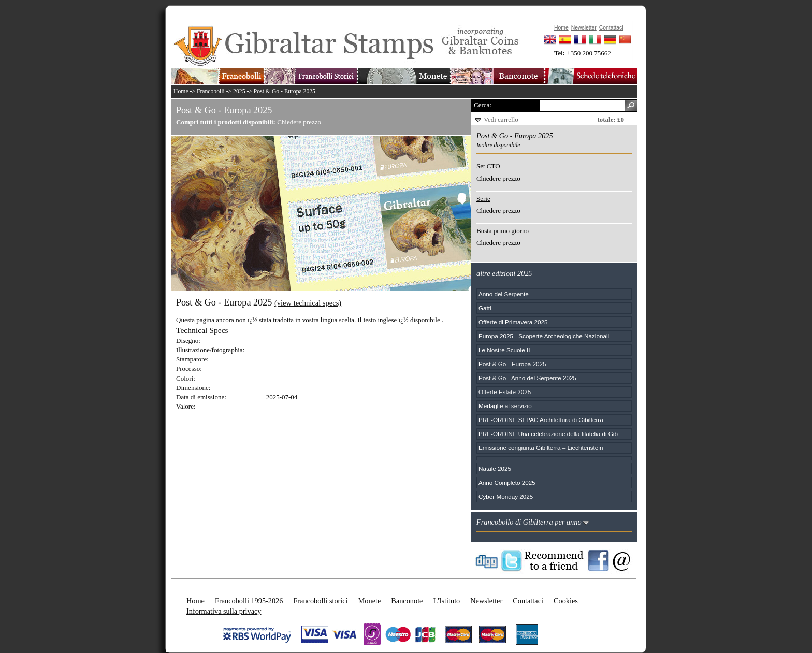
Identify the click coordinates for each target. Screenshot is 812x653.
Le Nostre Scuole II (504, 350)
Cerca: (483, 105)
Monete (370, 601)
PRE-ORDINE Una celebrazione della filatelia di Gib (548, 434)
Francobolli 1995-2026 (249, 601)
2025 (239, 91)
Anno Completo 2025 (507, 482)
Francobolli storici (320, 601)
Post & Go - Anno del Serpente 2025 (527, 378)
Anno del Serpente (504, 294)
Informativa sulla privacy (224, 611)
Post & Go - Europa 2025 (285, 91)
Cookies (566, 601)
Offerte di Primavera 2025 (513, 322)
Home (181, 91)
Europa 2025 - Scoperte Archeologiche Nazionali (544, 336)
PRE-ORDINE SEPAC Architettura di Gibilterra (541, 420)
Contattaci (528, 601)
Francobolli (211, 91)
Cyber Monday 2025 (506, 496)
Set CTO (488, 166)
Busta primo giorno (503, 231)
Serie (483, 199)
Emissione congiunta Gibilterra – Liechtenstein (541, 448)
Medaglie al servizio (505, 406)
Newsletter (486, 601)
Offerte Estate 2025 (505, 392)
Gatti (485, 308)
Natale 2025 (495, 468)
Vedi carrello (501, 119)
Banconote (407, 601)
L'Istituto (446, 601)
